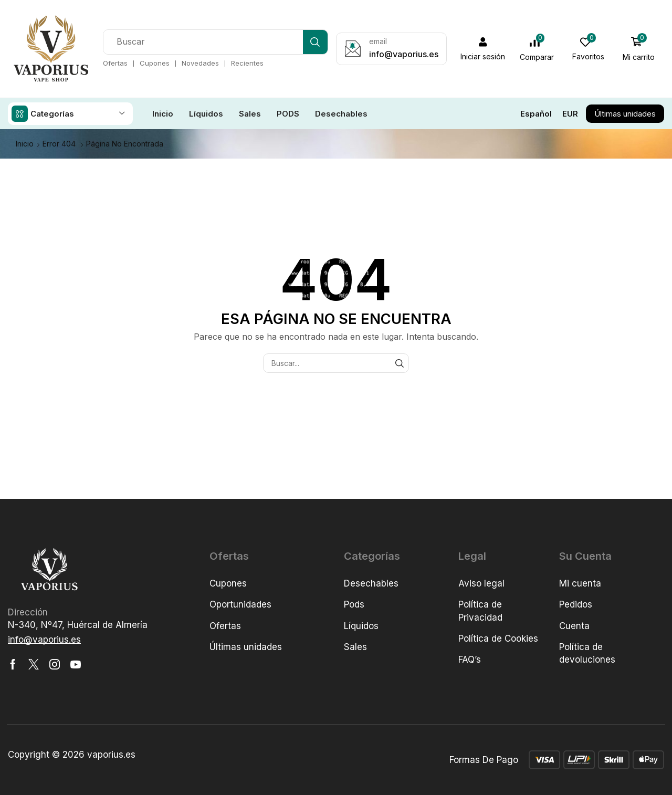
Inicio (25, 143)
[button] (483, 49)
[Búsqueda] (315, 42)
